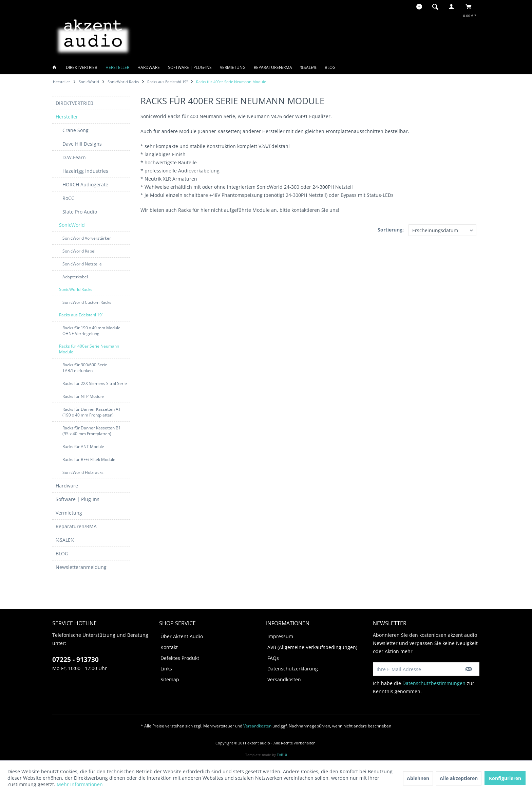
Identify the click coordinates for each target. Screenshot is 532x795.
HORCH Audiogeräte (85, 184)
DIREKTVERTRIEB (74, 103)
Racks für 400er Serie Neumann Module (89, 349)
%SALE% (65, 540)
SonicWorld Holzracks (83, 472)
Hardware (67, 486)
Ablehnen (418, 778)
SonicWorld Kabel (79, 251)
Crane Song (75, 130)
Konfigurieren (505, 778)
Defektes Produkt (180, 658)
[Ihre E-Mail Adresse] (416, 669)
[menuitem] (437, 6)
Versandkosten (284, 679)
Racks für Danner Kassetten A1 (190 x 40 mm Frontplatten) (92, 412)
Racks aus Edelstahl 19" (81, 315)
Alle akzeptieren (459, 778)
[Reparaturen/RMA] (273, 67)
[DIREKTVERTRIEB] (82, 67)
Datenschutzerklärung (293, 669)
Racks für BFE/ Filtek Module (89, 459)
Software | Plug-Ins (78, 499)
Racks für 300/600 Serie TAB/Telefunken (85, 368)
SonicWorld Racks (76, 289)
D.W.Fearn (74, 157)
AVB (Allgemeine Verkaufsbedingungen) (312, 647)
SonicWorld (72, 225)
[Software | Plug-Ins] (190, 67)
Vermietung (69, 513)
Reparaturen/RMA (76, 526)
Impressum (280, 636)
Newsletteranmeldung (81, 567)
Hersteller (67, 117)
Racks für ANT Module (83, 447)
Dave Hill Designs (82, 144)
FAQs (273, 658)
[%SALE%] (308, 67)
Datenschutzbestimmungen (434, 683)
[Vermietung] (233, 67)
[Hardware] (149, 67)
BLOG (62, 553)
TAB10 (282, 755)
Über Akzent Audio (182, 636)
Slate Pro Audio (80, 212)
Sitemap (170, 679)
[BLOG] (330, 67)
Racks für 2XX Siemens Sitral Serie (95, 383)
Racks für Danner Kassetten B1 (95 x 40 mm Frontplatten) (92, 431)
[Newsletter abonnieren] (469, 669)
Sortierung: (391, 230)
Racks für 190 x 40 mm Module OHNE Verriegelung (91, 331)
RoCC (68, 198)
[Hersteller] (117, 67)
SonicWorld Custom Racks (87, 302)
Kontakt (169, 647)
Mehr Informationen (80, 784)
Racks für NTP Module (83, 396)
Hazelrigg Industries (85, 171)
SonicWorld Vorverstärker (87, 238)
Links (166, 669)
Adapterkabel (75, 277)
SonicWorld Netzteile (82, 264)
